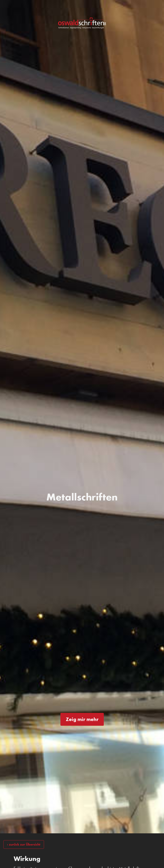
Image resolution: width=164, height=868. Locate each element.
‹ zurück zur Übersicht (24, 844)
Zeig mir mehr (82, 719)
